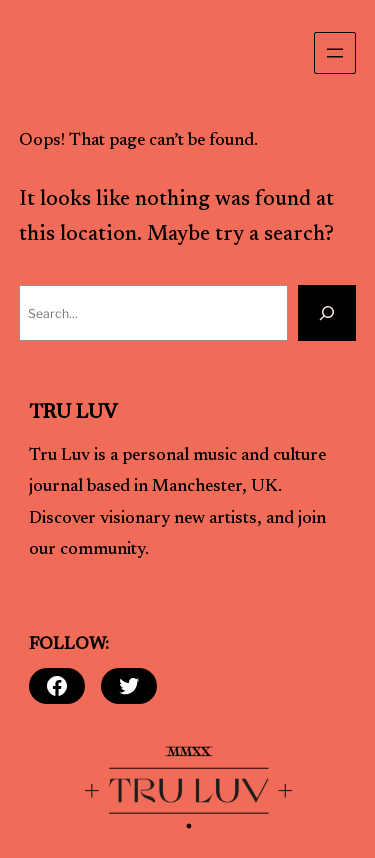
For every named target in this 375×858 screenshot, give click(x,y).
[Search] (327, 313)
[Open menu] (335, 53)
